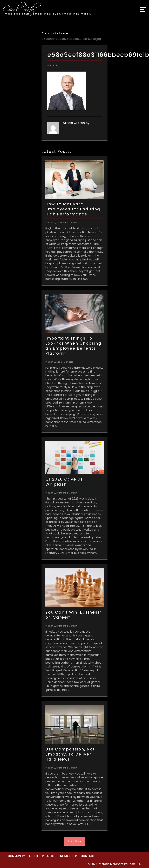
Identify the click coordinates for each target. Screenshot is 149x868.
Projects (49, 856)
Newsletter (68, 856)
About (34, 856)
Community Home (55, 33)
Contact (88, 856)
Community (16, 856)
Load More (75, 841)
